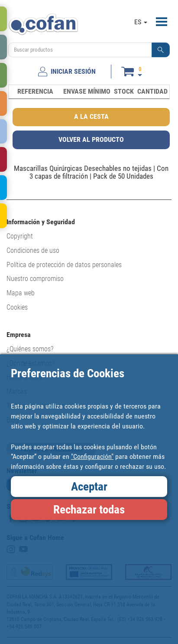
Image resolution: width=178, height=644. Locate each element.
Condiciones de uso (33, 250)
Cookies (17, 307)
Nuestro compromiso (35, 279)
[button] (161, 50)
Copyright (20, 236)
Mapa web (21, 293)
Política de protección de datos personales (64, 265)
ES (141, 22)
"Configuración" (92, 456)
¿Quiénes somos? (30, 349)
